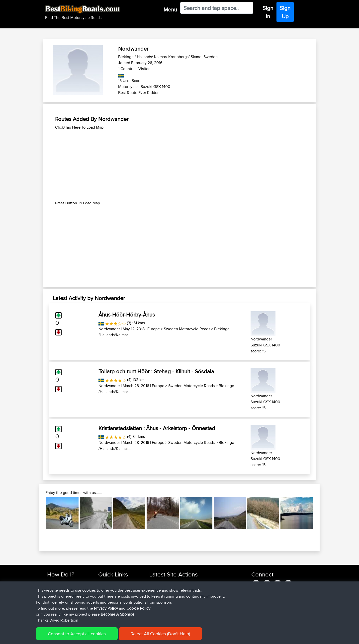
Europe (154, 329)
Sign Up (285, 12)
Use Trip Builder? (61, 589)
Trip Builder (107, 595)
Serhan (156, 613)
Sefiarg (156, 583)
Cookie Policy (139, 637)
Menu (170, 9)
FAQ (50, 613)
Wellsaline (158, 595)
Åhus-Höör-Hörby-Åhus (127, 315)
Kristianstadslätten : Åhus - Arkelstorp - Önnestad (157, 428)
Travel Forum (109, 589)
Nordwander (109, 329)
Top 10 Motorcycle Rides (118, 583)
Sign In (268, 12)
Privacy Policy (114, 637)
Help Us (105, 613)
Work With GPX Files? (64, 595)
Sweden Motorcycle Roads (187, 329)
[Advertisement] (179, 165)
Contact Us (107, 607)
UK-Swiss (202, 601)
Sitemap (94, 637)
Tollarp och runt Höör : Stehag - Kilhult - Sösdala (156, 371)
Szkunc (156, 589)
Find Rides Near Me (63, 583)
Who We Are (108, 601)
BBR (177, 583)
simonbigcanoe (162, 601)
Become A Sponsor (63, 607)
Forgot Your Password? (66, 601)
